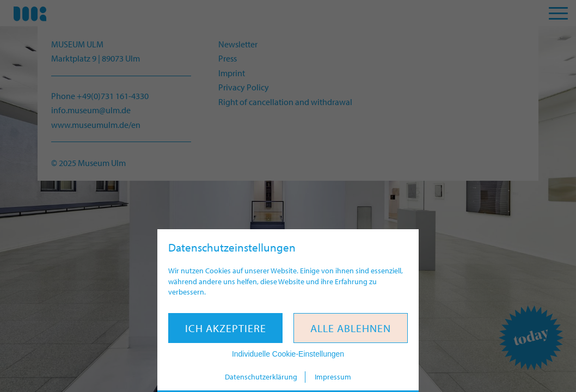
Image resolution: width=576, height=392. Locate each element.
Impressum (333, 377)
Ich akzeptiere (226, 328)
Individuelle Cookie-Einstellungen (288, 354)
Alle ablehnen (351, 328)
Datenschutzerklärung (261, 377)
